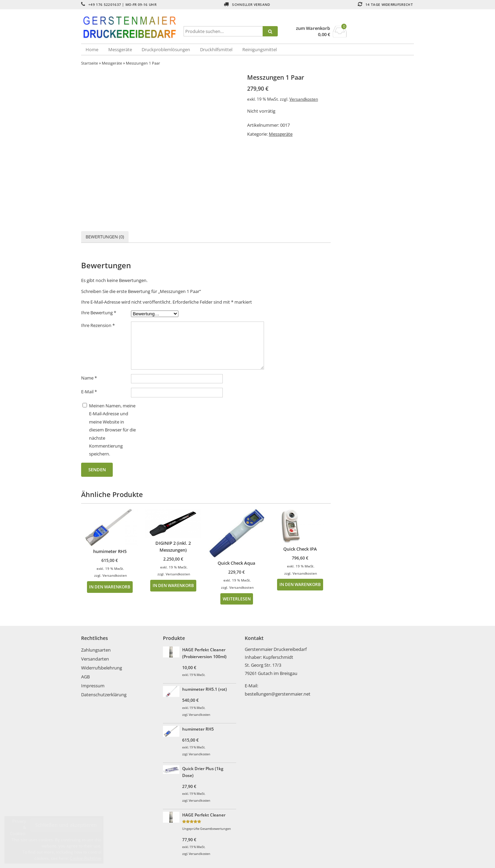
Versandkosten (304, 99)
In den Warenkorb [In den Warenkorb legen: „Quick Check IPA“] (300, 584)
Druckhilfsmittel (216, 49)
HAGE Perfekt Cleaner (204, 815)
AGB (85, 677)
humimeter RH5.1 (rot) (205, 689)
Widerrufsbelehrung (102, 668)
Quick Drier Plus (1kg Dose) (203, 772)
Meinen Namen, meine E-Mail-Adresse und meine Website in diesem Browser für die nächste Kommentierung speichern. (112, 430)
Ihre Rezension (98, 325)
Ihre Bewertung (99, 313)
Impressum (93, 686)
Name (89, 378)
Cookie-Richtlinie (86, 858)
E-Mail (89, 392)
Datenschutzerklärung (104, 695)
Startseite (90, 63)
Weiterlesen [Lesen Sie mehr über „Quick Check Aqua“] (237, 599)
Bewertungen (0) (105, 237)
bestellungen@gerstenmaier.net (278, 694)
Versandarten (95, 659)
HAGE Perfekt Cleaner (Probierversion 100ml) (204, 653)
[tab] (105, 237)
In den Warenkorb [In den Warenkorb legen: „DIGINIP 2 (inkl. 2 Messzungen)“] (173, 585)
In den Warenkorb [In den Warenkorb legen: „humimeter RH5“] (110, 587)
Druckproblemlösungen (166, 49)
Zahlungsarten (96, 650)
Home (92, 49)
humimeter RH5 (198, 729)
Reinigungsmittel (260, 49)
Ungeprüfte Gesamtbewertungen (207, 829)
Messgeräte (120, 49)
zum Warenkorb (313, 28)
